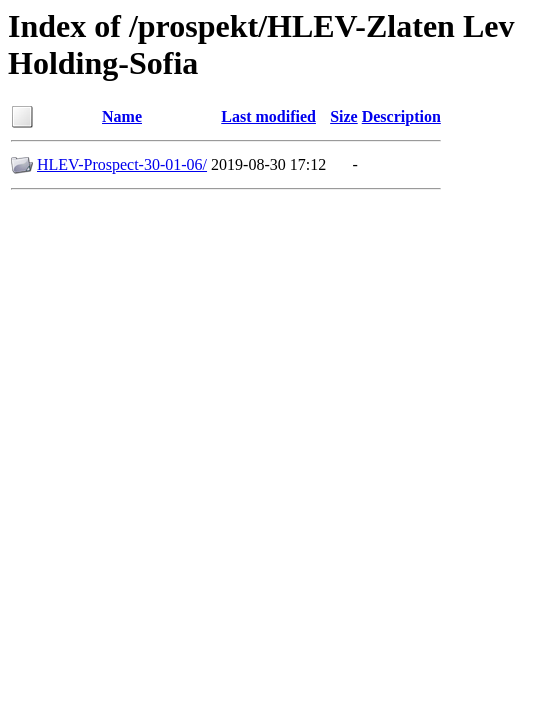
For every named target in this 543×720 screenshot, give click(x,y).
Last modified (268, 116)
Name (122, 116)
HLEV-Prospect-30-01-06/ (122, 164)
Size (344, 116)
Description (401, 116)
